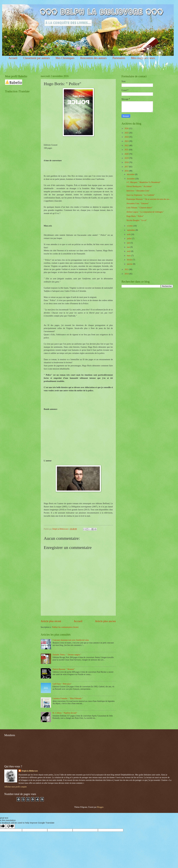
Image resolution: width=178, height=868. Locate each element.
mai (129, 247)
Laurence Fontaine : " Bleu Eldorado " (68, 698)
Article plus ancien (105, 621)
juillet (130, 239)
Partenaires (119, 58)
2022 (127, 146)
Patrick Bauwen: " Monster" (64, 669)
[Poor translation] (10, 826)
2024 (127, 137)
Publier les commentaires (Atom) (65, 627)
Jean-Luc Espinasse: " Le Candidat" (141, 195)
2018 (127, 162)
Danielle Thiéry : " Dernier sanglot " (67, 655)
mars (129, 256)
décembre (131, 174)
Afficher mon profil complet (15, 787)
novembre (131, 179)
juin (129, 243)
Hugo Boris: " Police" (135, 216)
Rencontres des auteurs (93, 58)
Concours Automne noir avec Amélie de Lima (71, 640)
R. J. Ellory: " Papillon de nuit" (65, 713)
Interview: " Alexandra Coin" (138, 191)
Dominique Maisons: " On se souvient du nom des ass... (148, 199)
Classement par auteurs (36, 58)
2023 (127, 141)
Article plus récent (51, 621)
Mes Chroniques (65, 58)
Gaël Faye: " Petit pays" (62, 684)
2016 (127, 171)
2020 (127, 154)
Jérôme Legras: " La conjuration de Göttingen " (145, 212)
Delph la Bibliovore (30, 771)
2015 (127, 269)
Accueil (13, 58)
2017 (127, 167)
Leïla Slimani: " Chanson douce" (139, 208)
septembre (131, 230)
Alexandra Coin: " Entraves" (138, 203)
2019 (127, 158)
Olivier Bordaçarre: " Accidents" (139, 186)
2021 (127, 150)
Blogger (100, 807)
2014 (127, 274)
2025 (127, 133)
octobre (130, 226)
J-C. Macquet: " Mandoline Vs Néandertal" (143, 182)
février (130, 260)
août (129, 234)
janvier (130, 264)
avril (129, 251)
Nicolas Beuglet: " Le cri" (137, 220)
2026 (127, 128)
